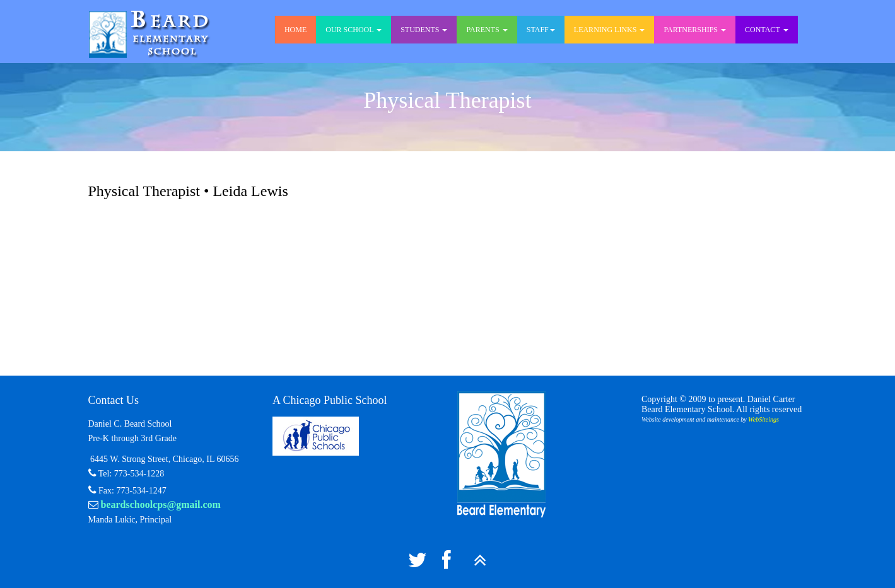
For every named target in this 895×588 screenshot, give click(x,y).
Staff (541, 30)
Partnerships (695, 30)
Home (295, 30)
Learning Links (610, 30)
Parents (487, 30)
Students (424, 30)
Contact (767, 30)
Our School (354, 30)
